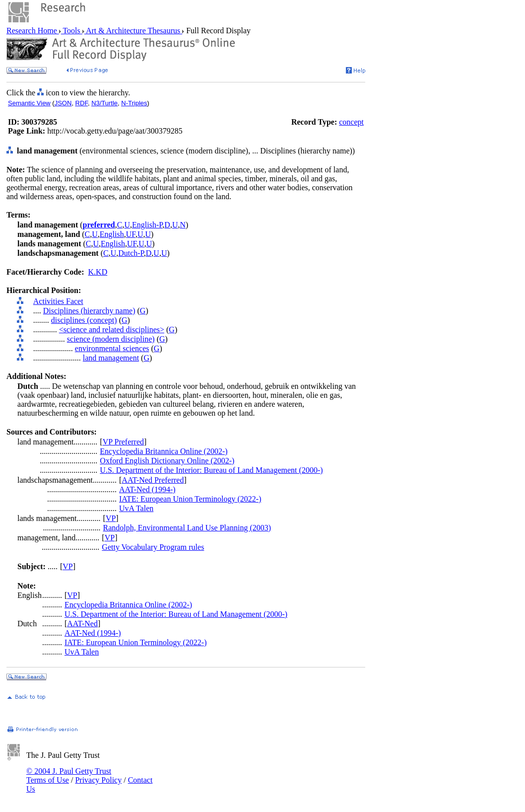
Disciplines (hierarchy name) (89, 311)
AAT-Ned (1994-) (147, 489)
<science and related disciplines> (112, 330)
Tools (72, 31)
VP (111, 518)
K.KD (98, 272)
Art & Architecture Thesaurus (133, 31)
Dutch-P (131, 253)
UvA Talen (136, 508)
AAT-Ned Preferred (153, 480)
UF (131, 234)
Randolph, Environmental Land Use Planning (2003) (187, 528)
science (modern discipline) (111, 339)
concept (351, 122)
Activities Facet (58, 301)
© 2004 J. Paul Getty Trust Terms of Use (69, 775)
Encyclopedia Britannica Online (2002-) (164, 451)
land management (111, 358)
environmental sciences (112, 348)
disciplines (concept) (84, 320)
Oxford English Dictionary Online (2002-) (167, 461)
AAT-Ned (82, 624)
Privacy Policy (98, 780)
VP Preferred (123, 442)
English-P (147, 225)
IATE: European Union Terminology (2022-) (190, 499)
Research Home (33, 31)
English (112, 234)
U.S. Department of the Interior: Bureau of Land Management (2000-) (211, 470)
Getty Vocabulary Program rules (153, 547)
